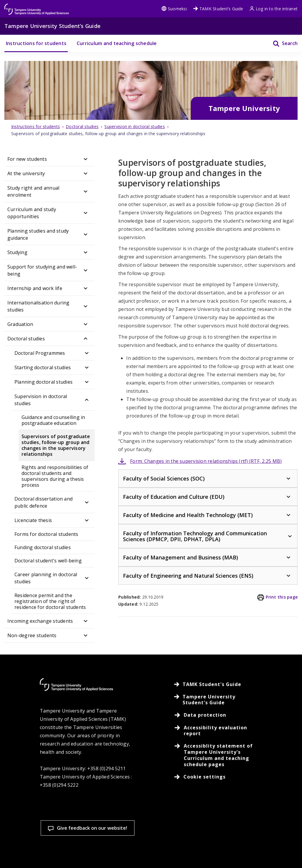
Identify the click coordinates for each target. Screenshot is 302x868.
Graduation (20, 324)
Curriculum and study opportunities (32, 213)
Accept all (112, 853)
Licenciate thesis (33, 520)
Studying (17, 252)
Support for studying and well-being (42, 270)
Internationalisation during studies (38, 306)
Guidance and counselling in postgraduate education (53, 420)
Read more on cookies (46, 833)
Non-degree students (32, 635)
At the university (26, 173)
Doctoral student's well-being (48, 561)
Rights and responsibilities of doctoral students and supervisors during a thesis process (55, 476)
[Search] (282, 43)
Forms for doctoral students (46, 534)
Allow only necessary (182, 853)
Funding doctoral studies (43, 547)
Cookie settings (43, 853)
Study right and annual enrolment (33, 191)
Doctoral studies (26, 339)
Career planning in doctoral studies (46, 578)
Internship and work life (35, 288)
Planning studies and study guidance (38, 234)
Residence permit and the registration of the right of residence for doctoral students (50, 601)
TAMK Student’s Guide (218, 9)
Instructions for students (36, 43)
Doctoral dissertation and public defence (44, 502)
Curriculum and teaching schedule (117, 43)
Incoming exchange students (40, 621)
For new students (27, 159)
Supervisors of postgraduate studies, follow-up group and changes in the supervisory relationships (56, 445)
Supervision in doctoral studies (41, 400)
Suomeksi (174, 9)
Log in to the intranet (273, 9)
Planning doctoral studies (44, 382)
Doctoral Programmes (40, 353)
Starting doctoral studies (43, 367)
